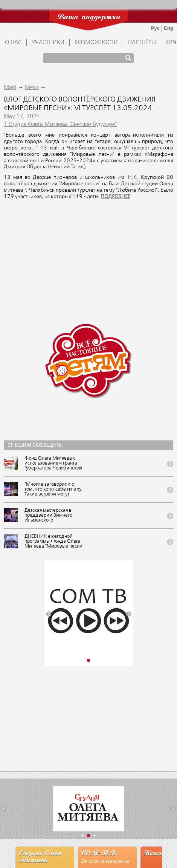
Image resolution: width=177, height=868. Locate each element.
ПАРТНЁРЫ (142, 43)
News (32, 88)
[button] (49, 614)
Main (10, 88)
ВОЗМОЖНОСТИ (96, 43)
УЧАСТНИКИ (48, 43)
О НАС (13, 43)
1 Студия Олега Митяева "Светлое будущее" (60, 125)
